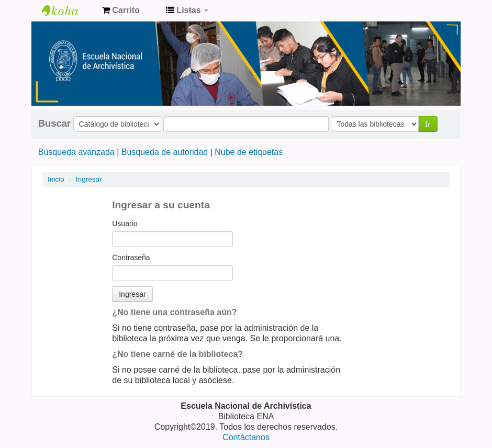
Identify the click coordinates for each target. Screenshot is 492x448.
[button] (121, 10)
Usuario (125, 223)
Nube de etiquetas (249, 152)
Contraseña (131, 257)
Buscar (54, 124)
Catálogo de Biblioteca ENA (68, 10)
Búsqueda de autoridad (165, 152)
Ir (428, 124)
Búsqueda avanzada (76, 152)
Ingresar (89, 179)
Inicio (56, 179)
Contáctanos (246, 437)
